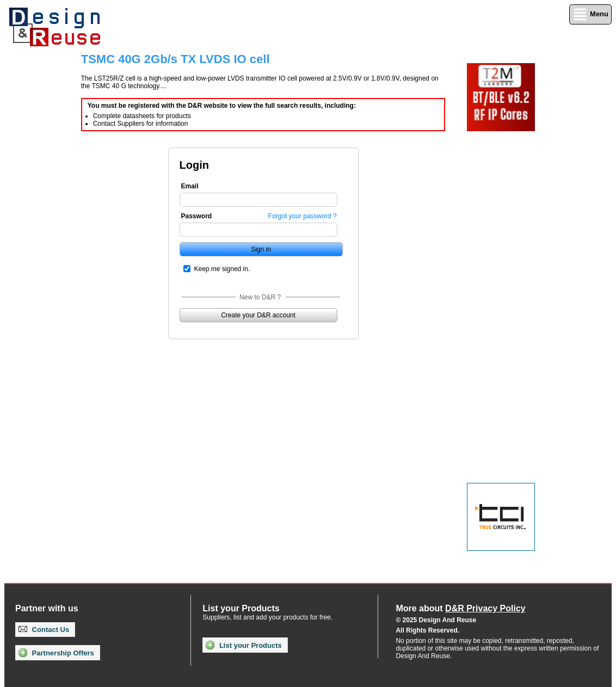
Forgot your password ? (303, 216)
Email (190, 186)
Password (197, 216)
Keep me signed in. (222, 269)
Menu (590, 14)
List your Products (244, 645)
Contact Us (44, 630)
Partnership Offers (56, 653)
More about (460, 608)
